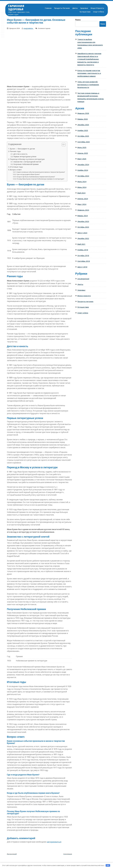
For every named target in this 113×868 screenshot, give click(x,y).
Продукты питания (62, 8)
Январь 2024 (83, 216)
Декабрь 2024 (83, 165)
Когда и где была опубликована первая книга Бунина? (36, 177)
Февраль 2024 (83, 210)
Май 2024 (81, 193)
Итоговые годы (16, 167)
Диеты (75, 8)
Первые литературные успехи (25, 157)
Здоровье (84, 8)
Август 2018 (82, 267)
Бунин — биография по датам (22, 149)
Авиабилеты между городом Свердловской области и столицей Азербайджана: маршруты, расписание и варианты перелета (89, 59)
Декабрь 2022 (83, 238)
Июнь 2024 (82, 187)
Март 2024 (82, 204)
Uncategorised (83, 279)
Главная (48, 8)
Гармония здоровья (16, 8)
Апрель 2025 (83, 153)
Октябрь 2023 (83, 227)
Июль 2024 (82, 182)
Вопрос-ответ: (16, 170)
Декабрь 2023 (83, 221)
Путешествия (85, 12)
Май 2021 (81, 244)
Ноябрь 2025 (83, 130)
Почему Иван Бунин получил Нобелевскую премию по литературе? (40, 179)
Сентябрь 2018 (84, 261)
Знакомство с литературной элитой (27, 162)
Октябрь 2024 (83, 176)
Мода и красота (97, 8)
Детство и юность (20, 154)
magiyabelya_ (29, 28)
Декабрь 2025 (83, 125)
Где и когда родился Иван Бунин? (28, 174)
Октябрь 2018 (83, 256)
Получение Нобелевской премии (26, 164)
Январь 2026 (83, 119)
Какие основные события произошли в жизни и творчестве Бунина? (41, 172)
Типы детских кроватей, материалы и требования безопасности (88, 85)
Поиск (78, 20)
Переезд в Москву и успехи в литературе (27, 159)
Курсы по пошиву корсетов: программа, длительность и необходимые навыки (89, 73)
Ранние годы (15, 151)
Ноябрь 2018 (83, 250)
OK (108, 865)
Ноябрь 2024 (83, 170)
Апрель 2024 (83, 199)
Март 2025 (82, 159)
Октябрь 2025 (83, 136)
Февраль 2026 (83, 113)
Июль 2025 (82, 147)
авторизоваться (54, 842)
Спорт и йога (99, 12)
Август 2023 (82, 233)
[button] (62, 145)
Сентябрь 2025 (84, 142)
